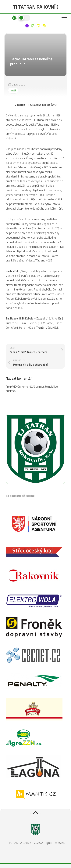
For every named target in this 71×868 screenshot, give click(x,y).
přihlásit (11, 391)
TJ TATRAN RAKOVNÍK (36, 7)
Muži (13, 90)
